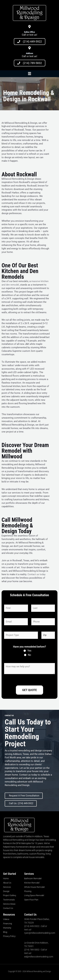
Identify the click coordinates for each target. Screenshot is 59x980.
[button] (29, 74)
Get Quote (29, 690)
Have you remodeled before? (29, 647)
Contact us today (37, 574)
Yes (29, 651)
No (29, 655)
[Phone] (43, 622)
